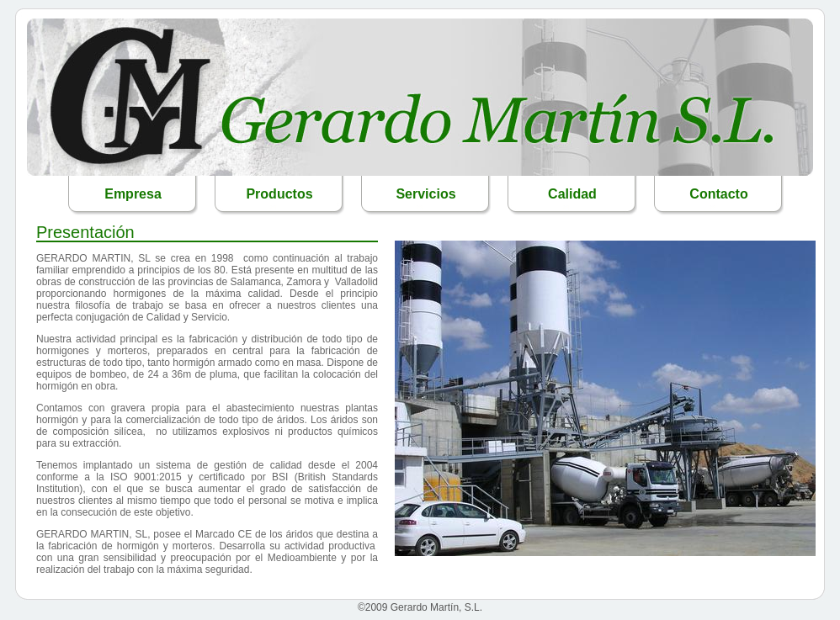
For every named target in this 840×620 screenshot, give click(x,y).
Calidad (572, 194)
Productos (279, 194)
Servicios (425, 194)
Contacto (718, 194)
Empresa (133, 194)
